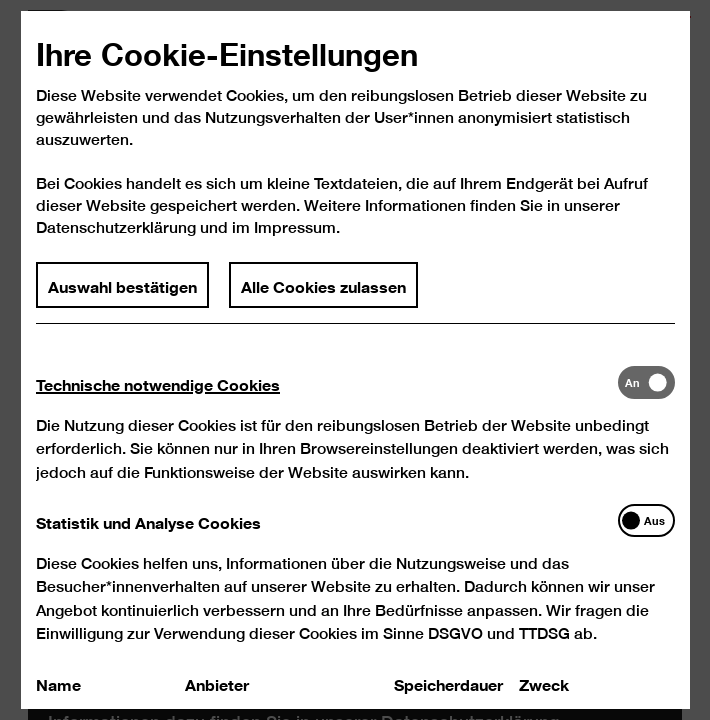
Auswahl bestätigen (122, 308)
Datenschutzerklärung (116, 251)
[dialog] (355, 360)
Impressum (295, 251)
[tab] (326, 405)
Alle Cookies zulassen (323, 308)
